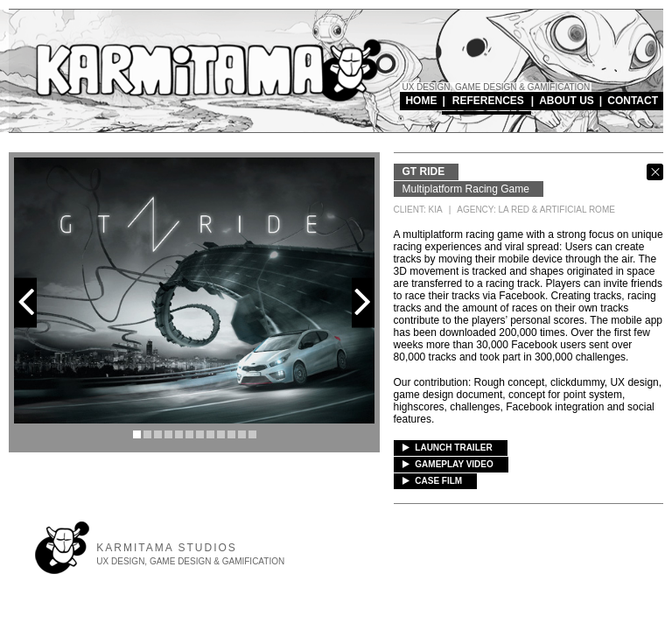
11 (242, 434)
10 (231, 434)
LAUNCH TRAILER (448, 448)
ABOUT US (567, 101)
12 (252, 434)
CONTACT (633, 101)
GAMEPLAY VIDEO (448, 464)
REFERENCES (488, 101)
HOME (421, 101)
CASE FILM (433, 481)
